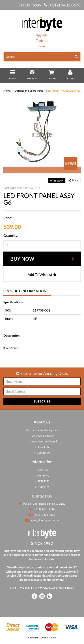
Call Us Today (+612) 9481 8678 (49, 5)
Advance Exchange (42, 436)
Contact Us (42, 453)
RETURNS (42, 481)
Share (73, 180)
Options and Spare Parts (29, 91)
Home (7, 91)
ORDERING (42, 470)
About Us (42, 447)
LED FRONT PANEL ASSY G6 (63, 91)
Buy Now (22, 259)
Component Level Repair (42, 441)
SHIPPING (42, 476)
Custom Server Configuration (42, 430)
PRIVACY (42, 487)
